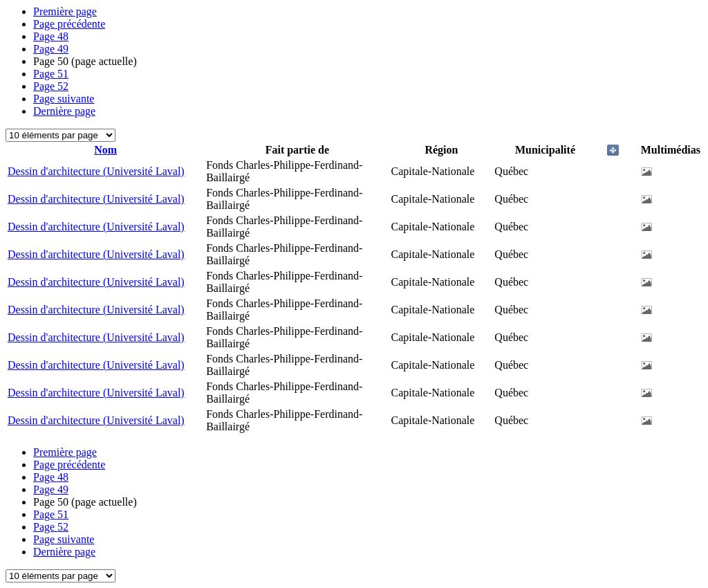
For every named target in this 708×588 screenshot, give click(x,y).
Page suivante (64, 99)
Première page (65, 11)
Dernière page (64, 111)
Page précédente (69, 24)
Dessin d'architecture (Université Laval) (96, 171)
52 (51, 86)
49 (51, 49)
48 (51, 36)
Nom (105, 150)
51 (51, 74)
